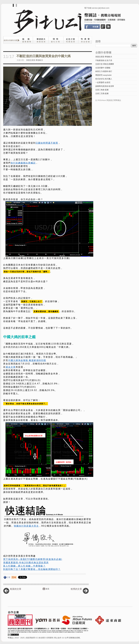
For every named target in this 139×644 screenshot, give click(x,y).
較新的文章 (16, 589)
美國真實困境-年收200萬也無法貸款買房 (26, 563)
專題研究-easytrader (104, 75)
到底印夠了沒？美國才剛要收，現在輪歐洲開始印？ (32, 569)
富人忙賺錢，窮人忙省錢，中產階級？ (24, 566)
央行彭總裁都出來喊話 (23, 163)
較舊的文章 (76, 589)
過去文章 (11, 367)
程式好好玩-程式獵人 (104, 79)
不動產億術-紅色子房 (104, 60)
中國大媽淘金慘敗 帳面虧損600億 (27, 360)
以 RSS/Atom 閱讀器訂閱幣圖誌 (108, 100)
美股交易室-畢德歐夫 (35, 60)
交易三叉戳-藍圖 (102, 93)
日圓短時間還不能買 (47, 143)
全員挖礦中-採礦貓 (103, 68)
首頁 (47, 589)
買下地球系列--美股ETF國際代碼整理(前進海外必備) (33, 559)
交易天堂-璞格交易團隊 (105, 64)
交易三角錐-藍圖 (102, 90)
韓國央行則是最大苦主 (26, 526)
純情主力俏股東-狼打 (104, 71)
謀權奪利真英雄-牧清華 (105, 86)
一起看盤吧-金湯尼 (103, 82)
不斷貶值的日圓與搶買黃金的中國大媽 (43, 56)
